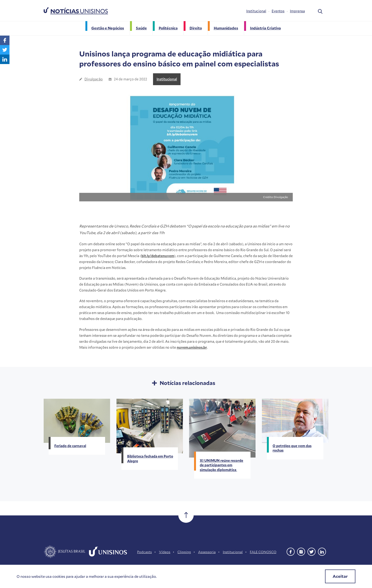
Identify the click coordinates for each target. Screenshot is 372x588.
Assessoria (207, 552)
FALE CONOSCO (263, 552)
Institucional (256, 11)
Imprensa (297, 11)
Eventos (278, 11)
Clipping (184, 552)
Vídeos (165, 552)
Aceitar (340, 576)
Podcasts (144, 552)
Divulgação (94, 79)
